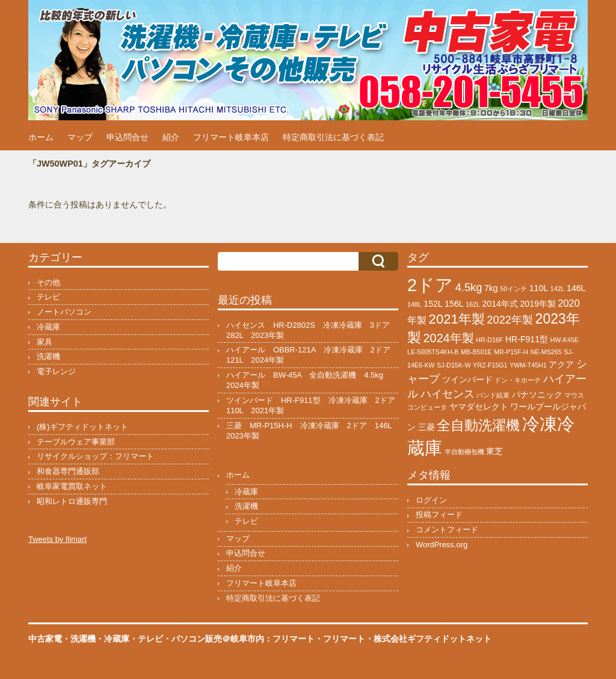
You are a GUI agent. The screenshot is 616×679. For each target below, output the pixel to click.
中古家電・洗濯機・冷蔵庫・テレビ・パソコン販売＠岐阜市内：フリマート (171, 639)
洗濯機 (48, 356)
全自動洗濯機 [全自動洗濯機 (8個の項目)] (478, 425)
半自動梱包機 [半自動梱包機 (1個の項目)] (464, 452)
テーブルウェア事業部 (76, 442)
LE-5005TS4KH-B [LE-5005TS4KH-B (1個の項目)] (433, 352)
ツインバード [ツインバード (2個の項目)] (467, 379)
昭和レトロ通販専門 (72, 501)
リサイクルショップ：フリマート (95, 456)
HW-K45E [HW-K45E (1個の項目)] (565, 340)
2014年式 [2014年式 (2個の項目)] (500, 304)
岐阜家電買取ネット (72, 486)
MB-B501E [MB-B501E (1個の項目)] (476, 352)
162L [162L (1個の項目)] (473, 304)
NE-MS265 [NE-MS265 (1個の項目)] (546, 352)
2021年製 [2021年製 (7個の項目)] (457, 319)
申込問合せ (128, 137)
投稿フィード (439, 515)
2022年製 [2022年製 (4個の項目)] (510, 320)
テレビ (48, 297)
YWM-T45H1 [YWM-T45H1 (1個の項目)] (528, 365)
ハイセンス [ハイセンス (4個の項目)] (448, 394)
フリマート (344, 639)
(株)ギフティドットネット (82, 427)
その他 (48, 282)
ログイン (431, 500)
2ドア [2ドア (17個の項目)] (430, 285)
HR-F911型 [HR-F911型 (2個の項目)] (527, 339)
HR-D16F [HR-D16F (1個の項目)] (489, 340)
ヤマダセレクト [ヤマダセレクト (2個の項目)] (479, 407)
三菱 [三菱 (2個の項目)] (427, 427)
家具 (45, 342)
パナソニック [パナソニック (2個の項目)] (537, 395)
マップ (80, 137)
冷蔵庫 (48, 327)
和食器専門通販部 (68, 471)
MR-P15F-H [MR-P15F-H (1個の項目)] (511, 352)
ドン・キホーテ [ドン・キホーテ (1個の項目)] (518, 380)
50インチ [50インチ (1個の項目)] (513, 289)
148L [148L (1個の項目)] (414, 304)
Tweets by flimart (57, 539)
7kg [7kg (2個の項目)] (491, 288)
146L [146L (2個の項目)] (576, 288)
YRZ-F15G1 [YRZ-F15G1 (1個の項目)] (490, 365)
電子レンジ (56, 371)
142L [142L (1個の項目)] (558, 289)
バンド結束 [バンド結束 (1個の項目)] (493, 395)
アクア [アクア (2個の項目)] (561, 364)
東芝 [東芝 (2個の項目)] (494, 451)
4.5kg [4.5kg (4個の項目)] (469, 287)
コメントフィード (447, 530)
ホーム (41, 137)
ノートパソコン (64, 312)
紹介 (171, 137)
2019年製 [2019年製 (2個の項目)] (537, 304)
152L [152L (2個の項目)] (433, 304)
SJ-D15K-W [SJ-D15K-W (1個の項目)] (454, 365)
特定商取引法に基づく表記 (333, 137)
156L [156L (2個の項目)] (454, 304)
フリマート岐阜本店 (231, 137)
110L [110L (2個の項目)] (539, 288)
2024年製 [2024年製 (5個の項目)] (449, 338)
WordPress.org (442, 545)
